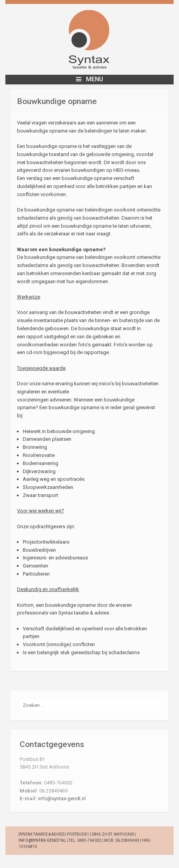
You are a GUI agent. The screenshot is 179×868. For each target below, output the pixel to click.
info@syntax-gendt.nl (62, 798)
